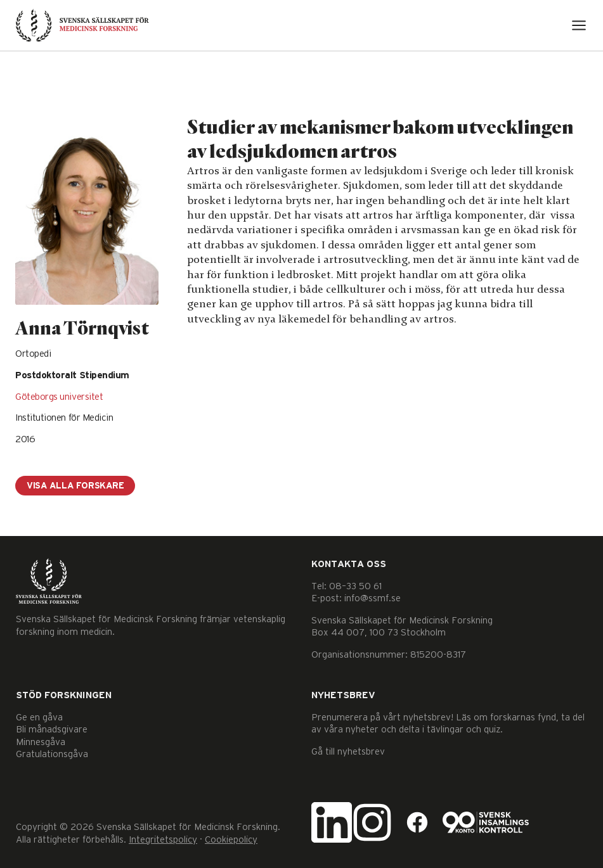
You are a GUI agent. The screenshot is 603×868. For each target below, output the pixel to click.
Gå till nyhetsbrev (348, 752)
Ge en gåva (39, 718)
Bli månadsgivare (52, 730)
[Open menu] (579, 25)
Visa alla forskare (75, 486)
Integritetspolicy (163, 840)
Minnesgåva (41, 742)
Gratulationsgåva (52, 754)
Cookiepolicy (231, 840)
